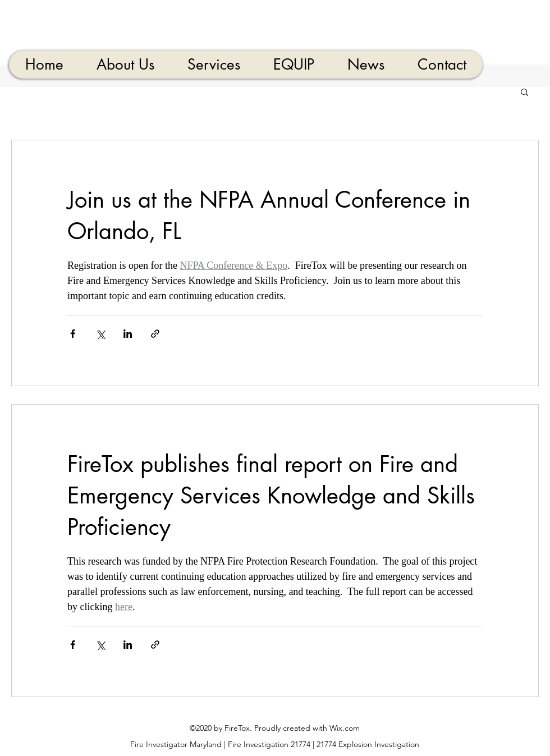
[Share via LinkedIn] (128, 334)
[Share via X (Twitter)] (100, 334)
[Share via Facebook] (73, 334)
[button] (524, 93)
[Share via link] (155, 334)
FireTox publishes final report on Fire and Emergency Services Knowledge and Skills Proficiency (271, 496)
